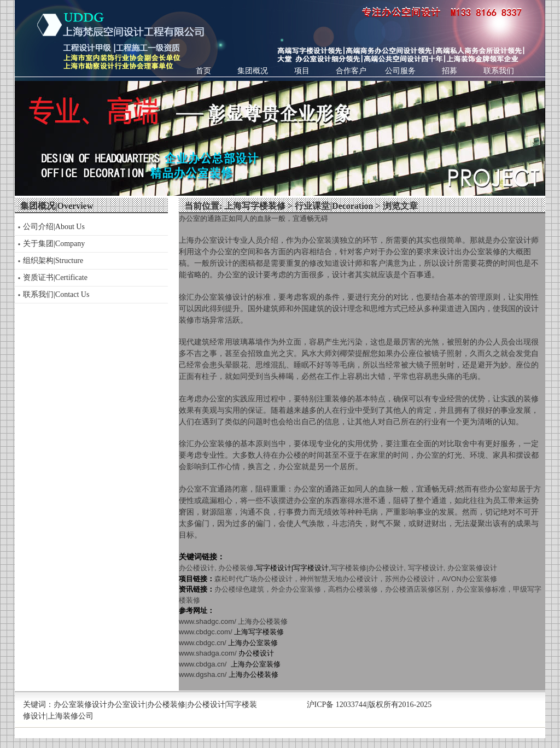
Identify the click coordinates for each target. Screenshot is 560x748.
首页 (203, 71)
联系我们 (499, 71)
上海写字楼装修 (255, 206)
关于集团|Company (54, 244)
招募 (450, 71)
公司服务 (400, 71)
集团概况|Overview (57, 206)
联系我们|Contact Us (56, 294)
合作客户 (351, 71)
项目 (302, 71)
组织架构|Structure (53, 261)
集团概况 (253, 71)
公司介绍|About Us (54, 227)
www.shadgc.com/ (233, 621)
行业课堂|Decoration (334, 206)
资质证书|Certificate (55, 277)
